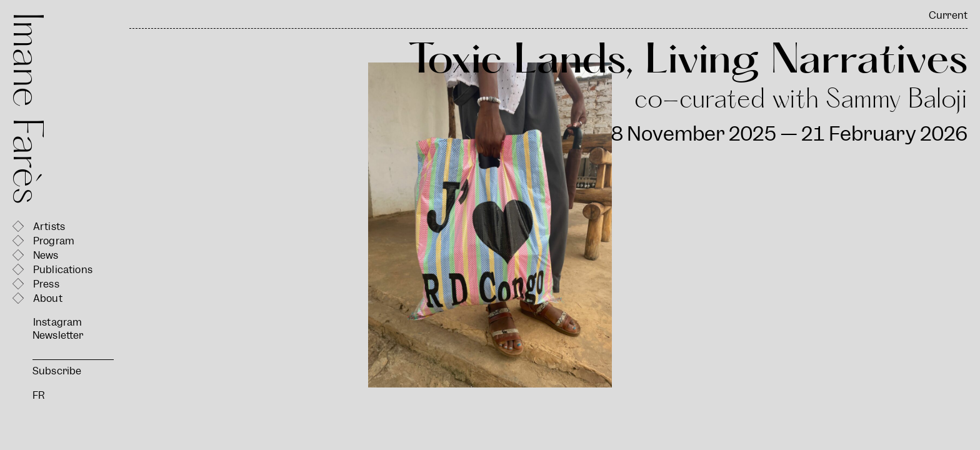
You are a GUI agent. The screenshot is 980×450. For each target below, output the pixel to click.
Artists (49, 227)
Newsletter (58, 335)
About (48, 298)
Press (46, 284)
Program (54, 241)
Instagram (57, 322)
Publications (63, 270)
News (46, 255)
